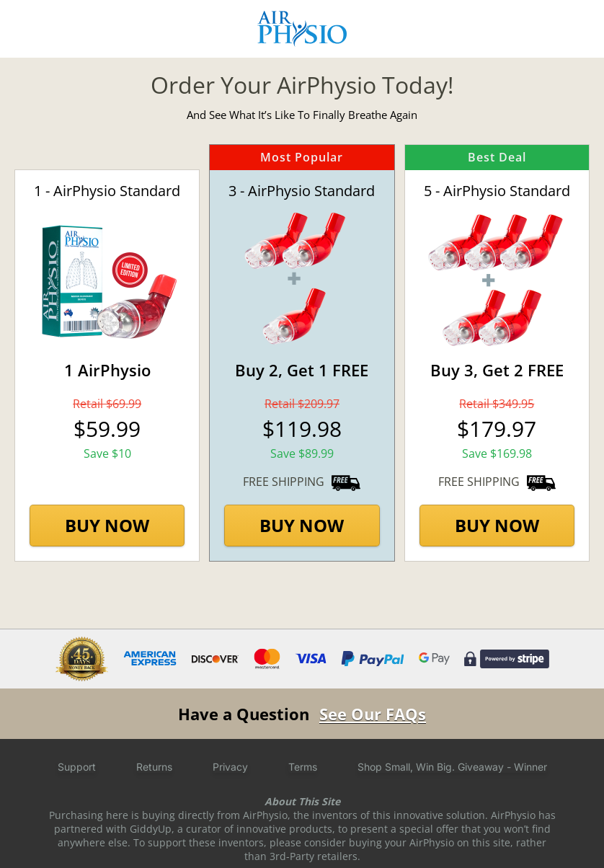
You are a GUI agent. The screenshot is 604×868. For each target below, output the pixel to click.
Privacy (230, 767)
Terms (303, 767)
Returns (154, 767)
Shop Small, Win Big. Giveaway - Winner (452, 767)
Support (77, 767)
